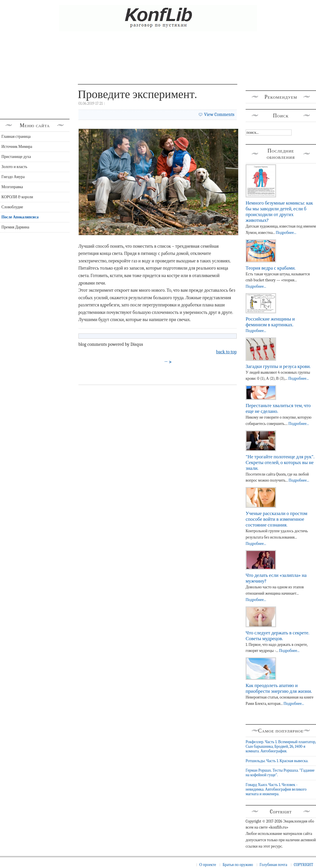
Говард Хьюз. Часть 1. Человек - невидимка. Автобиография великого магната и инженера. (276, 789)
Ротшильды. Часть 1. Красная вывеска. (277, 761)
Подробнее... (286, 233)
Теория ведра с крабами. (271, 268)
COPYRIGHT (304, 865)
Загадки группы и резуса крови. (278, 366)
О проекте (208, 865)
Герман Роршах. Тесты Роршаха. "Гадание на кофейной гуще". (280, 773)
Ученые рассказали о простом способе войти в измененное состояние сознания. (276, 519)
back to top (226, 352)
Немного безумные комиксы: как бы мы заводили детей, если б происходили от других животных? (279, 212)
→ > (168, 362)
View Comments (219, 115)
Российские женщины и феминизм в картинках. (270, 322)
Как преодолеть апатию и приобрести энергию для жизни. (279, 688)
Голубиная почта (273, 865)
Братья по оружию (238, 865)
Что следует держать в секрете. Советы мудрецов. (277, 636)
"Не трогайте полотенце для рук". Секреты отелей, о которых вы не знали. (280, 462)
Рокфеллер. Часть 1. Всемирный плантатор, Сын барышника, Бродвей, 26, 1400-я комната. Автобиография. (281, 747)
